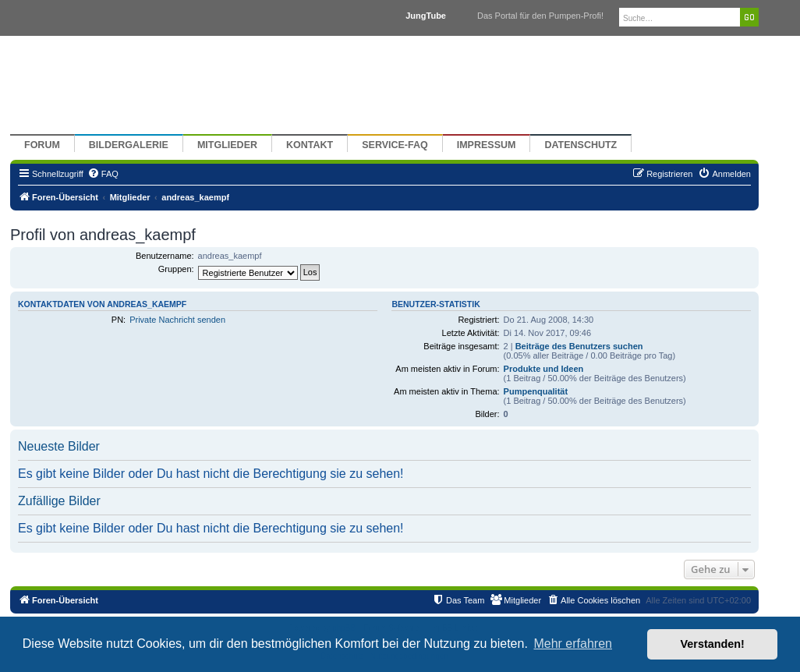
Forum (42, 145)
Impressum (487, 145)
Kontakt (310, 145)
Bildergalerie (129, 145)
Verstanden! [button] (713, 644)
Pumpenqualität (536, 391)
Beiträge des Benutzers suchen (579, 346)
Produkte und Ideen (544, 369)
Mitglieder (227, 145)
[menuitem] (103, 174)
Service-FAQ (395, 145)
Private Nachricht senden (177, 320)
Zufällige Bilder (59, 501)
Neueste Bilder (59, 446)
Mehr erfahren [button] (573, 644)
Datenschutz (581, 145)
